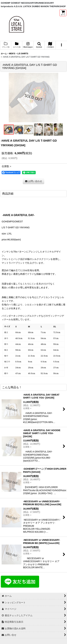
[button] (39, 45)
